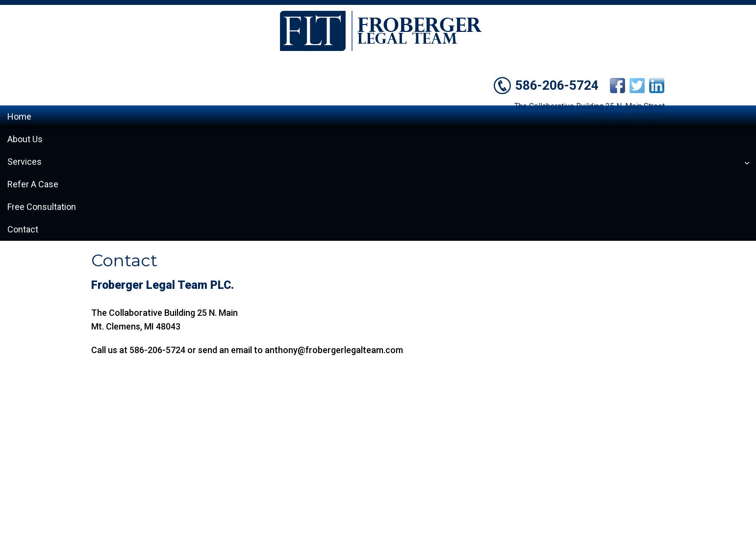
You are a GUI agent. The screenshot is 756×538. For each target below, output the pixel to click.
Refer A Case (33, 184)
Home (19, 116)
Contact (23, 229)
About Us (25, 139)
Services (25, 162)
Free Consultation (42, 207)
